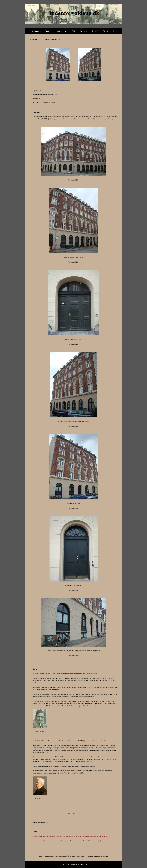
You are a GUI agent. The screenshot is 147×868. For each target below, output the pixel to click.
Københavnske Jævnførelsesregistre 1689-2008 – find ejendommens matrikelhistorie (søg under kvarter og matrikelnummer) (71, 836)
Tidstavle (95, 31)
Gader (74, 31)
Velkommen (36, 31)
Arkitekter (49, 31)
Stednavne (84, 31)
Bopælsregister (62, 31)
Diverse (106, 31)
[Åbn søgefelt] (114, 31)
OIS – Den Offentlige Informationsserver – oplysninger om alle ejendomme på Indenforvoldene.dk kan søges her (68, 841)
